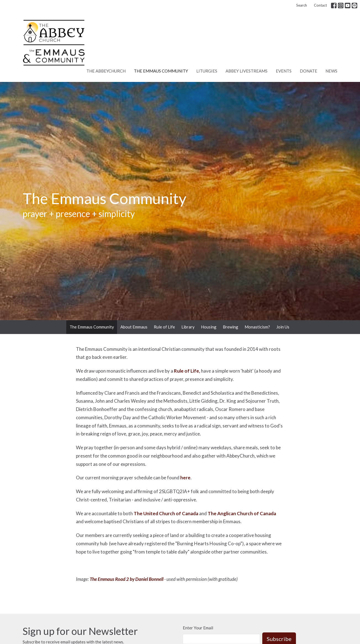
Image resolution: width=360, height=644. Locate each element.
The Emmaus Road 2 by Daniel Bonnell (127, 579)
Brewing (231, 327)
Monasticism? (257, 327)
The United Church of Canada (166, 513)
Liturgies (207, 71)
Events (284, 71)
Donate (309, 71)
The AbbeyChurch (106, 71)
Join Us (283, 327)
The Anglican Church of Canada (242, 513)
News (331, 71)
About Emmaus (134, 327)
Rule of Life (164, 327)
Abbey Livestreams (247, 71)
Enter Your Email (198, 628)
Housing (209, 327)
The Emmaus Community (161, 71)
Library (188, 327)
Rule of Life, (187, 371)
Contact (320, 5)
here (185, 478)
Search (302, 5)
